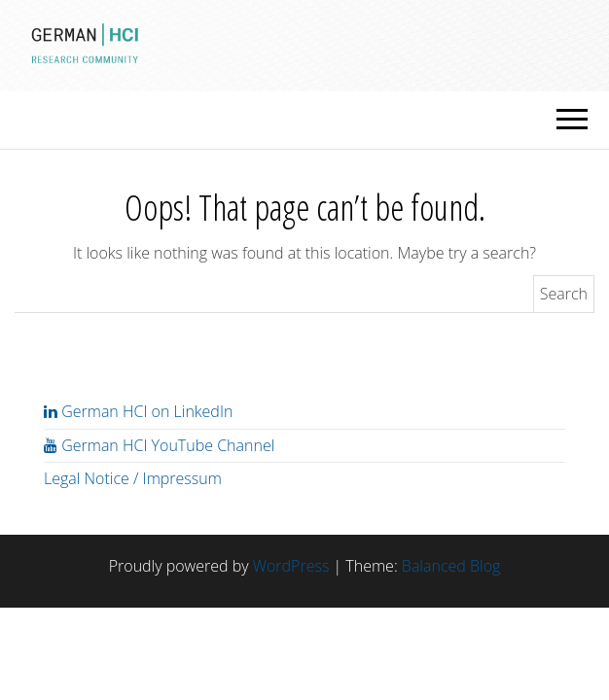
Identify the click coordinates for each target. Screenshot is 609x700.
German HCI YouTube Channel (159, 445)
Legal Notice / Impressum (133, 478)
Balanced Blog (451, 566)
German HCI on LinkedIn (138, 411)
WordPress (291, 566)
